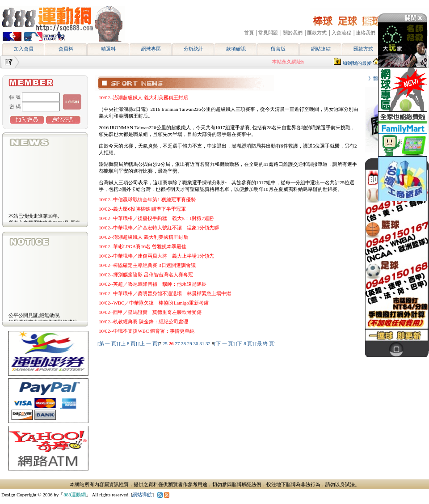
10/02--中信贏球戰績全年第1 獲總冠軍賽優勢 (147, 199)
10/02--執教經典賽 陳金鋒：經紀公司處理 (143, 322)
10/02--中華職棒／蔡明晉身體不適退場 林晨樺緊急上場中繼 (165, 293)
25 (166, 343)
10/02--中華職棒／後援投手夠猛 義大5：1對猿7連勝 (156, 218)
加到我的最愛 (357, 63)
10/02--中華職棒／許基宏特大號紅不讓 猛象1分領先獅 (159, 228)
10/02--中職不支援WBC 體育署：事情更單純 (147, 331)
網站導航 (142, 495)
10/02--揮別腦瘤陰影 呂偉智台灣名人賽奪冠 (146, 275)
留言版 (278, 49)
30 (196, 343)
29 (190, 343)
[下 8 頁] (245, 343)
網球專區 (151, 49)
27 (178, 343)
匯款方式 (363, 49)
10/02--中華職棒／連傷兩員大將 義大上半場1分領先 (156, 256)
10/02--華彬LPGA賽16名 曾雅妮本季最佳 (143, 246)
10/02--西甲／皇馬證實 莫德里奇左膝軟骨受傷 (150, 312)
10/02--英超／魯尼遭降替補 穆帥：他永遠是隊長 (153, 284)
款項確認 (236, 49)
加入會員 (24, 49)
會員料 (66, 49)
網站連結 (321, 49)
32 (209, 343)
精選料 (108, 49)
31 (202, 343)
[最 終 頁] (265, 343)
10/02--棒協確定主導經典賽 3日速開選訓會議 (147, 265)
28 (184, 343)
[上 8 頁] (128, 343)
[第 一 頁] (108, 343)
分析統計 (193, 49)
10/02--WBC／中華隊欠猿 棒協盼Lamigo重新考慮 (154, 303)
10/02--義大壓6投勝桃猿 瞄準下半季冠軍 (142, 209)
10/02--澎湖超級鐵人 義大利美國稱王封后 (143, 97)
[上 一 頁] (149, 343)
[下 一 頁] (224, 343)
